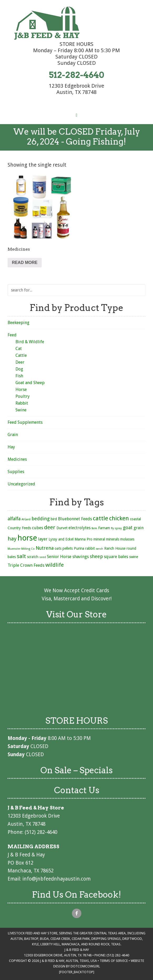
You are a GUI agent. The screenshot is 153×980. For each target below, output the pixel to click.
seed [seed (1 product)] (43, 557)
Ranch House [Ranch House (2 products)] (115, 548)
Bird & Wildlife (30, 342)
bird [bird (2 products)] (54, 519)
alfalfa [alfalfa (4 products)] (14, 519)
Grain (13, 435)
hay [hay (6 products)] (12, 539)
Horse (21, 390)
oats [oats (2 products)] (58, 548)
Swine (21, 410)
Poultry (23, 396)
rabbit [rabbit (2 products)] (90, 548)
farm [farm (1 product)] (94, 528)
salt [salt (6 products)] (21, 556)
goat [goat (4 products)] (128, 528)
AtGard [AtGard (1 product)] (26, 519)
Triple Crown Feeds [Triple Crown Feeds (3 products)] (26, 565)
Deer (20, 362)
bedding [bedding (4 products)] (41, 519)
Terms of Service (114, 961)
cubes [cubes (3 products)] (38, 528)
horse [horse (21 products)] (27, 538)
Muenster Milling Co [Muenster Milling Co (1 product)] (21, 549)
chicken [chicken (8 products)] (119, 518)
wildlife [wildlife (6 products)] (55, 565)
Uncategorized (21, 484)
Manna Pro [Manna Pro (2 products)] (83, 539)
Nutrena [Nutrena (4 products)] (45, 548)
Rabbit (22, 403)
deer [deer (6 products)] (50, 527)
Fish (19, 376)
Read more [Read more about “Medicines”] (25, 263)
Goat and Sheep (30, 383)
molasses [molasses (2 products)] (127, 539)
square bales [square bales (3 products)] (116, 557)
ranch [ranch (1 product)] (99, 549)
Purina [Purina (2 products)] (79, 548)
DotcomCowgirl (85, 966)
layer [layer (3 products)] (43, 539)
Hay (11, 447)
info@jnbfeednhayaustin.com (56, 879)
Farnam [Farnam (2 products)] (104, 528)
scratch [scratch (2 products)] (33, 557)
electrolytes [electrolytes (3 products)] (80, 528)
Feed (12, 335)
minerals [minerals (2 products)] (113, 539)
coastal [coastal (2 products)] (135, 519)
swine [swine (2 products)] (134, 557)
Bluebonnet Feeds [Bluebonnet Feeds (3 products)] (75, 519)
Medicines (17, 459)
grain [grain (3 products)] (139, 528)
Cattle (21, 355)
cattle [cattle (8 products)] (101, 518)
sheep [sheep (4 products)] (96, 556)
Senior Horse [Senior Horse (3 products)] (59, 557)
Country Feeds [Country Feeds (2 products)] (19, 528)
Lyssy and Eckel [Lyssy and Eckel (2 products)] (61, 539)
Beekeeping (19, 323)
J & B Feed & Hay (47, 23)
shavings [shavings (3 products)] (81, 557)
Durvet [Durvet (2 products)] (62, 528)
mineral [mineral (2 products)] (99, 539)
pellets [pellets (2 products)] (68, 548)
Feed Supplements (25, 422)
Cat (19, 349)
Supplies (16, 472)
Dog (19, 369)
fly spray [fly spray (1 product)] (116, 528)
